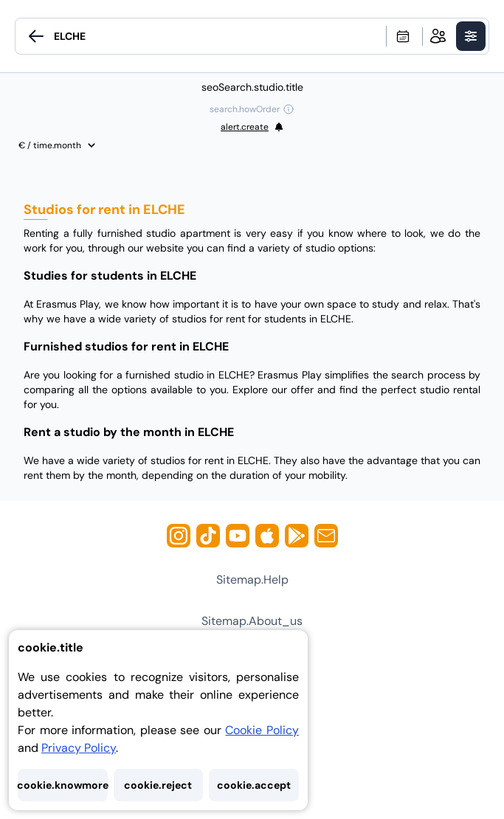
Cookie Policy (262, 730)
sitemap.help (252, 580)
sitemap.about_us (252, 621)
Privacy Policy (79, 748)
